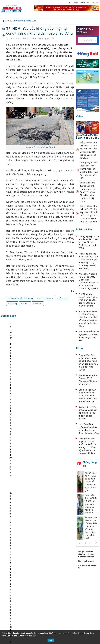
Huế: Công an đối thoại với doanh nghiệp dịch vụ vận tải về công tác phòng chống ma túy (48, 380)
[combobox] (88, 40)
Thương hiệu (33, 579)
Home (7, 21)
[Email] (16, 601)
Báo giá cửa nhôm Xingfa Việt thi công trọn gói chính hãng (86, 554)
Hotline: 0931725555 (89, 3)
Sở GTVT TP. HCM (46, 298)
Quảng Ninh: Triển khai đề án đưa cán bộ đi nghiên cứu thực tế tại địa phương (88, 413)
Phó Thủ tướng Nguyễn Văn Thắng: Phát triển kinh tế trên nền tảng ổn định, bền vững (88, 300)
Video (79, 116)
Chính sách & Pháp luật (73, 579)
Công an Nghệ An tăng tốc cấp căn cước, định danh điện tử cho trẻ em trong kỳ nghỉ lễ (88, 396)
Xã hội (80, 348)
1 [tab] (86, 543)
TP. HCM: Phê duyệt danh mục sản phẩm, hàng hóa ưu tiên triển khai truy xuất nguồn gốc (11, 342)
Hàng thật (73, 3)
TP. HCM (26, 304)
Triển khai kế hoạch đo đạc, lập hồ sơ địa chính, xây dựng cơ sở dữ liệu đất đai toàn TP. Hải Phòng (47, 527)
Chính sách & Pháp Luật (24, 21)
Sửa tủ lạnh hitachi (86, 561)
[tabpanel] (11, 343)
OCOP (90, 579)
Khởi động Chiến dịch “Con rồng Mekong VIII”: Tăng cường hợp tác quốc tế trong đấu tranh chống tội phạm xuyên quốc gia (48, 445)
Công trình (63, 298)
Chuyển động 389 (51, 579)
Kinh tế (20, 579)
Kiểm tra (38, 304)
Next (96, 543)
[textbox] (88, 40)
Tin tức (11, 579)
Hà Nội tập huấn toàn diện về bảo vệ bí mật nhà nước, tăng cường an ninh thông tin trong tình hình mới (49, 462)
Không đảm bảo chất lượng (21, 298)
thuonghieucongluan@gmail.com (47, 606)
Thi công (13, 304)
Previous (79, 543)
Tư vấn (41, 583)
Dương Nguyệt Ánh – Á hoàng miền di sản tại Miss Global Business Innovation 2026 (89, 242)
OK (51, 640)
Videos (59, 583)
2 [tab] (89, 543)
